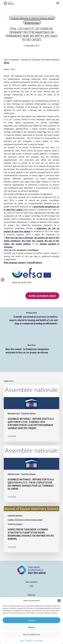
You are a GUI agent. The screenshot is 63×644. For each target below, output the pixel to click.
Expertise (32, 595)
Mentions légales (39, 640)
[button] (59, 601)
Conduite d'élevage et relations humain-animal (32, 18)
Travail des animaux (28, 413)
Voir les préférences (32, 634)
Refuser (32, 627)
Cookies (22, 640)
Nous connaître (32, 582)
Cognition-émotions (15, 515)
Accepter (31, 620)
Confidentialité (29, 640)
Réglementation (32, 22)
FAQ (32, 586)
